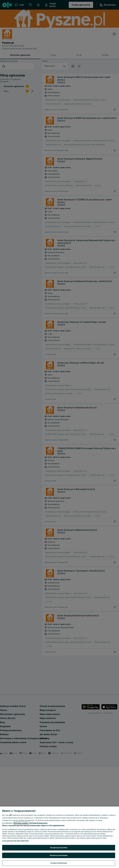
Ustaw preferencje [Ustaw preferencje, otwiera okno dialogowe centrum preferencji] (59, 863)
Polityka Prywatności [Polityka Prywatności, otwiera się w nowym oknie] (39, 823)
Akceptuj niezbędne (59, 855)
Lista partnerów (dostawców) (15, 841)
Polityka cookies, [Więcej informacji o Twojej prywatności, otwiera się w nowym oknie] (21, 823)
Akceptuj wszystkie (59, 848)
